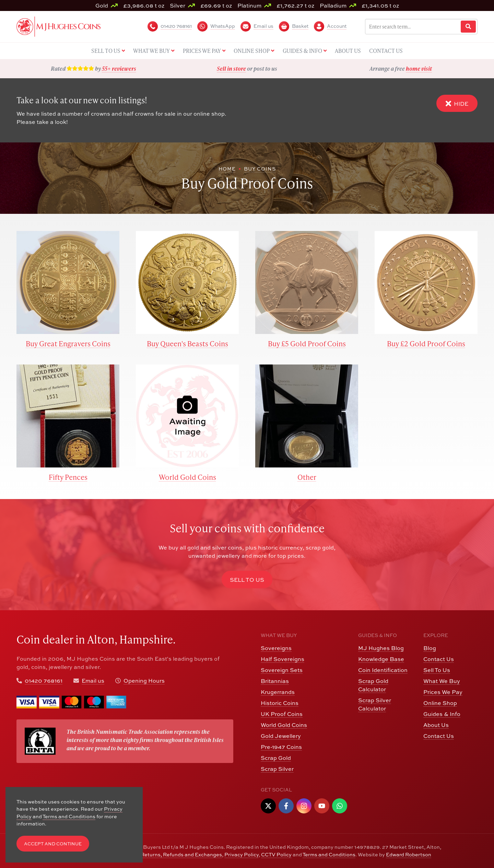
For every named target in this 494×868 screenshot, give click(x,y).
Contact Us (439, 659)
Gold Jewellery (281, 736)
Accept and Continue (53, 844)
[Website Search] (468, 27)
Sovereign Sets (282, 670)
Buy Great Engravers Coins (68, 343)
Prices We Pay (443, 692)
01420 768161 (44, 681)
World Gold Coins (187, 477)
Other (307, 477)
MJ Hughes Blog (381, 648)
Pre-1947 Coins (281, 747)
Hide (457, 103)
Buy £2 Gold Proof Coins (426, 343)
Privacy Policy (242, 854)
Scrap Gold (276, 758)
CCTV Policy (276, 854)
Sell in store (231, 68)
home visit (419, 68)
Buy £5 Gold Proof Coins (307, 343)
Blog (430, 648)
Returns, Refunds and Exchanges (181, 854)
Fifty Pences (68, 477)
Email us (93, 681)
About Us (436, 725)
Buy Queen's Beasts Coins (187, 343)
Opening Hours (144, 681)
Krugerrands (278, 692)
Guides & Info (442, 714)
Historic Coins (280, 703)
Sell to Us (247, 580)
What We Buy (442, 681)
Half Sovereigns (283, 659)
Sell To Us (437, 670)
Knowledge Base (381, 659)
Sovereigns (276, 648)
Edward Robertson (409, 854)
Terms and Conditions (329, 854)
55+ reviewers (119, 68)
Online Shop (440, 703)
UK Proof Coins (282, 714)
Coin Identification (383, 670)
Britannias (275, 681)
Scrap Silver (277, 769)
